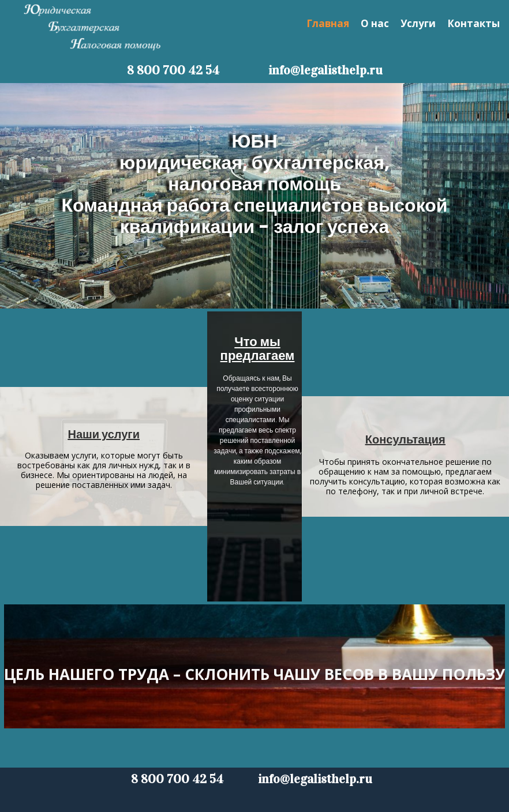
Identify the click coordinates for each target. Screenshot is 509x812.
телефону (358, 491)
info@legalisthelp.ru (325, 70)
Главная (328, 23)
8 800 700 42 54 (175, 70)
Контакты (474, 23)
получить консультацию (358, 481)
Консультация (405, 439)
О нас (375, 23)
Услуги (418, 23)
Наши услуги (104, 434)
